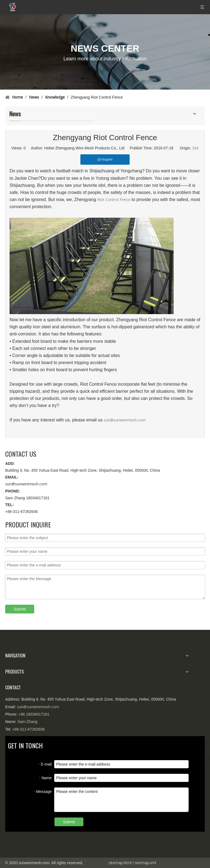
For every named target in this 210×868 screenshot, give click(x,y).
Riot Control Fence (114, 200)
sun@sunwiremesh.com (125, 420)
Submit (20, 609)
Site (196, 148)
